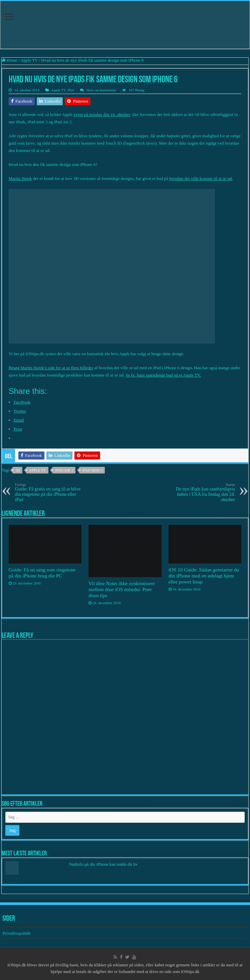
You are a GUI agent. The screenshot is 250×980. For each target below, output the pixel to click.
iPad (71, 90)
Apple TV (29, 60)
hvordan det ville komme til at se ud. (201, 178)
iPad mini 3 (92, 470)
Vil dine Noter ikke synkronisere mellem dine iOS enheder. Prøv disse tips (121, 589)
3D (18, 470)
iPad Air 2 (64, 470)
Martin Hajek (20, 178)
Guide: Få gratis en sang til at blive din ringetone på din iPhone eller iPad (49, 492)
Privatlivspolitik (17, 933)
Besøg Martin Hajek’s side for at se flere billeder (51, 368)
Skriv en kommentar (101, 90)
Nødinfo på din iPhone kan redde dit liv (103, 864)
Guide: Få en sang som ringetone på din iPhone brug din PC (42, 573)
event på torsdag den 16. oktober (102, 114)
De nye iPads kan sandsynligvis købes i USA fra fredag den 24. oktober (201, 492)
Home (10, 60)
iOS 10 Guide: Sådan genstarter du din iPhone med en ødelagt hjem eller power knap (204, 576)
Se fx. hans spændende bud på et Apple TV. (163, 375)
